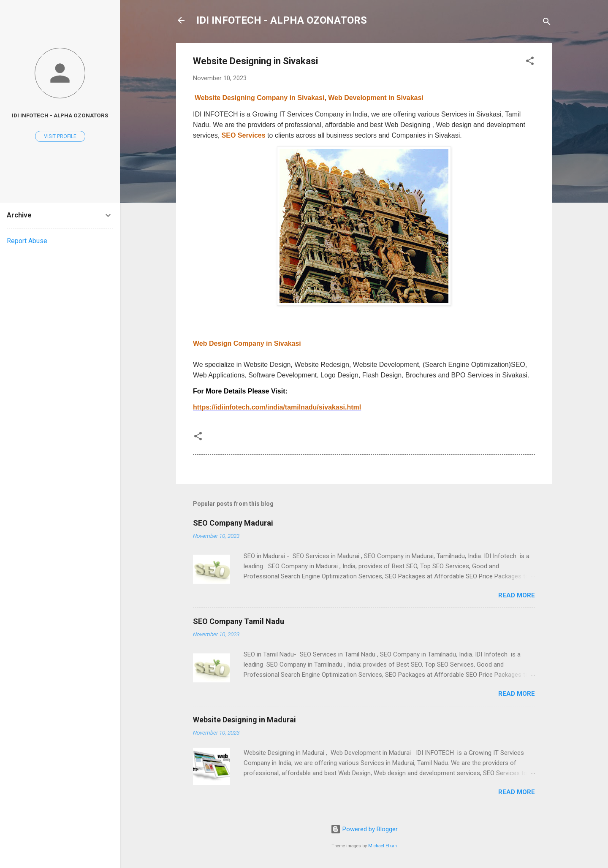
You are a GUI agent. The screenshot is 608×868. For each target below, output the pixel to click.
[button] (530, 62)
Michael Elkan (383, 846)
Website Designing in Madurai (244, 720)
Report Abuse (27, 241)
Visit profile (60, 136)
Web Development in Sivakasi (376, 98)
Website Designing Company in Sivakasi (259, 98)
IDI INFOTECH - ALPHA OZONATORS (282, 20)
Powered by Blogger (364, 829)
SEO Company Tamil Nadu (239, 621)
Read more (517, 595)
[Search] (547, 23)
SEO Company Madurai (233, 523)
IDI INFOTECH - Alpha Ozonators (60, 115)
